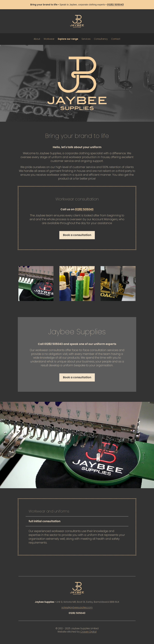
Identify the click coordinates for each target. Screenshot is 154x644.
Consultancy (101, 39)
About (37, 39)
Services (86, 39)
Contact (116, 39)
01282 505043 (84, 209)
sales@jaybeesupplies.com (77, 607)
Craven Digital (88, 632)
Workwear (49, 39)
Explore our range (68, 39)
